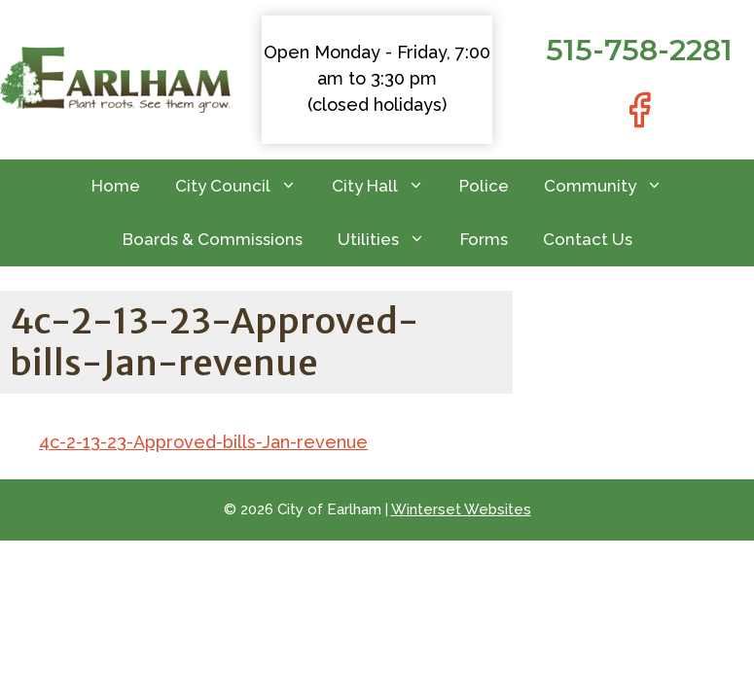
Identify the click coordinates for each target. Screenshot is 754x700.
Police (484, 186)
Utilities (390, 240)
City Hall (387, 186)
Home (116, 186)
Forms (484, 239)
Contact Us (588, 239)
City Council (245, 186)
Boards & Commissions (213, 239)
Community (612, 186)
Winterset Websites (461, 509)
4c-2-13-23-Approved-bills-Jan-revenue (203, 442)
